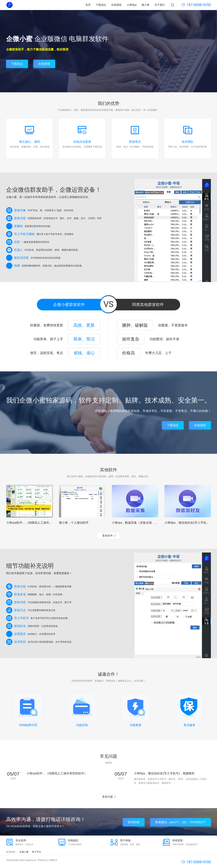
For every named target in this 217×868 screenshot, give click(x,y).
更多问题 (108, 797)
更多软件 (108, 536)
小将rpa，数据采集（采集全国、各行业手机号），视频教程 (151, 523)
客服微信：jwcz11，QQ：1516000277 (181, 822)
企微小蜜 (24, 852)
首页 (88, 5)
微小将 (145, 5)
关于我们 (160, 5)
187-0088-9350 (199, 5)
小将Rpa (132, 5)
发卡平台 (36, 852)
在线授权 (116, 5)
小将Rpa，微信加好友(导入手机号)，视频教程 (164, 773)
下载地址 (101, 5)
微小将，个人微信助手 (74, 523)
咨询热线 (134, 822)
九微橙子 (53, 860)
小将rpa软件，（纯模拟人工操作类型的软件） (37, 523)
